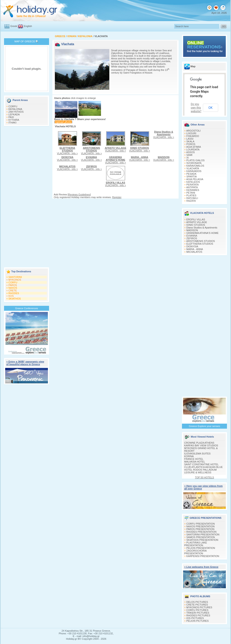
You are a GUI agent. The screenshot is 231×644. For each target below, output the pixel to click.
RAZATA (191, 201)
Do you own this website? (196, 108)
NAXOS (13, 288)
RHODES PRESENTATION (202, 532)
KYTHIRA (14, 120)
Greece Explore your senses (205, 426)
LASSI (190, 139)
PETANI (191, 193)
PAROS (13, 285)
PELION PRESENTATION (201, 548)
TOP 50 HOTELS (205, 477)
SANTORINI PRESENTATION (203, 534)
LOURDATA (193, 150)
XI (188, 158)
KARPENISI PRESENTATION (203, 556)
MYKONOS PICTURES (199, 607)
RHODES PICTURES (198, 615)
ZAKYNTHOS (16, 112)
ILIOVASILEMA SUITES (197, 454)
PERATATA (193, 185)
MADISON (192, 230)
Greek (14, 26)
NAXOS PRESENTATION (201, 526)
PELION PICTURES (198, 621)
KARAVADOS (194, 171)
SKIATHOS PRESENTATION (202, 540)
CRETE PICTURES (197, 605)
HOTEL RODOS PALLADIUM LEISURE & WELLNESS (200, 471)
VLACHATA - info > (67, 151)
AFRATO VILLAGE (197, 222)
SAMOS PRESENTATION (201, 537)
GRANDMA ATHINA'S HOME (203, 233)
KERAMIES (193, 190)
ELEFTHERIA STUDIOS (200, 244)
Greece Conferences (27, 308)
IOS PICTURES (195, 618)
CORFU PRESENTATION (201, 524)
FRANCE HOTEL (194, 459)
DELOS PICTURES (197, 602)
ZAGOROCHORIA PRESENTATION (195, 552)
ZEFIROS (192, 238)
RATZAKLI (192, 198)
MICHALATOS (194, 252)
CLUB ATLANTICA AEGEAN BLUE (203, 467)
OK (211, 108)
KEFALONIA (15, 109)
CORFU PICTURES (197, 610)
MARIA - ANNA (195, 249)
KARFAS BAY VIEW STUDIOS (201, 445)
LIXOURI (191, 133)
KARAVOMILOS (195, 166)
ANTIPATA (192, 187)
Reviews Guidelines (79, 195)
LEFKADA (14, 114)
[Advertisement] (27, 197)
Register (117, 197)
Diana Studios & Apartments (202, 228)
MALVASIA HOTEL (195, 462)
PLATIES (191, 195)
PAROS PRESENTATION (201, 529)
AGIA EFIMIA (194, 147)
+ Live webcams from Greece (201, 567)
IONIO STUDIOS (196, 225)
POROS (191, 144)
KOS (11, 296)
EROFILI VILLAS (196, 219)
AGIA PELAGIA (195, 179)
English (28, 26)
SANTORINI (15, 277)
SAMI (190, 155)
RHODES (14, 293)
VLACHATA (193, 168)
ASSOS (191, 152)
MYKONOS (15, 280)
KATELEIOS (193, 182)
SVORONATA (194, 163)
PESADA (192, 174)
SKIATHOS (15, 299)
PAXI (11, 117)
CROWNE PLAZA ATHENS (199, 443)
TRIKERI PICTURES (198, 613)
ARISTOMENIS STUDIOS (201, 241)
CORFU (13, 106)
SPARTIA (192, 177)
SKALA (190, 141)
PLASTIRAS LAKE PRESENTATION (196, 544)
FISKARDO (193, 136)
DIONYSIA (192, 246)
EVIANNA (192, 236)
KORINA (189, 456)
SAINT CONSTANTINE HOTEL (201, 464)
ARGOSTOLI (193, 131)
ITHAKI (12, 123)
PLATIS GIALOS (196, 160)
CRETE (13, 291)
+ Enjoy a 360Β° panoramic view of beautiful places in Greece (25, 363)
